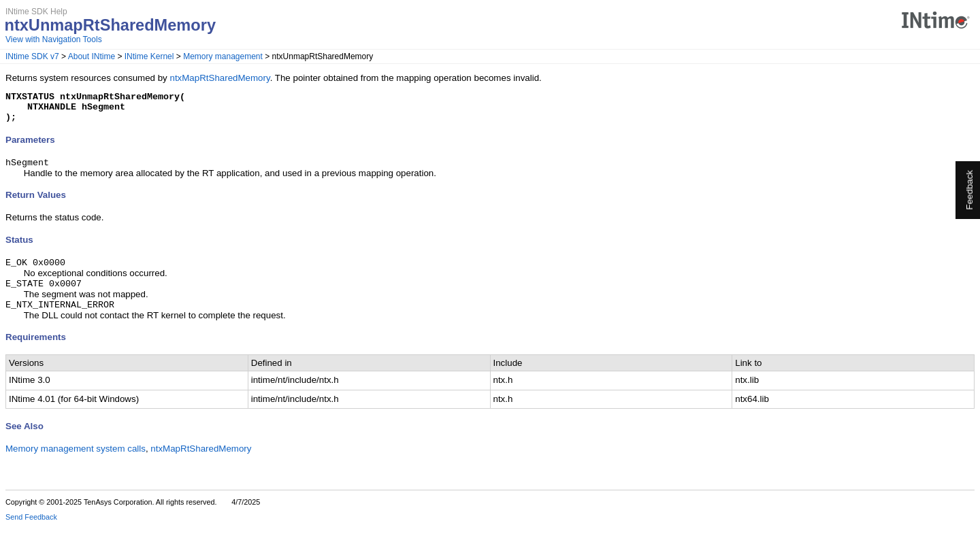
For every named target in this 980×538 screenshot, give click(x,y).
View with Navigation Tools (54, 39)
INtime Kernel (149, 56)
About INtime (92, 56)
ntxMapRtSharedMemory (219, 78)
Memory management (223, 56)
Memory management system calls (76, 460)
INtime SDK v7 (32, 56)
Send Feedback (31, 528)
